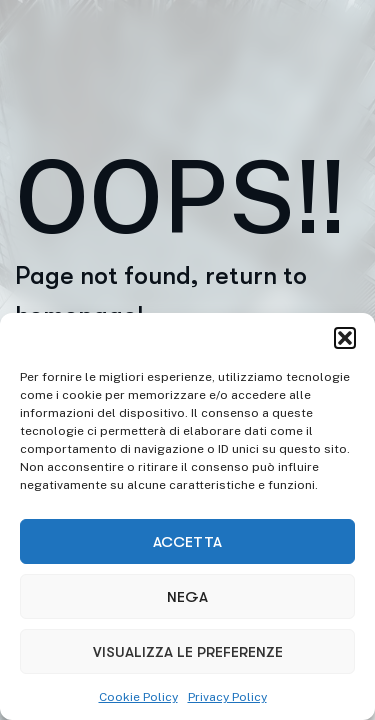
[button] (345, 338)
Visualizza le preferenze (188, 652)
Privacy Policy (227, 697)
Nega (187, 597)
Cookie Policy (138, 697)
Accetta (187, 542)
